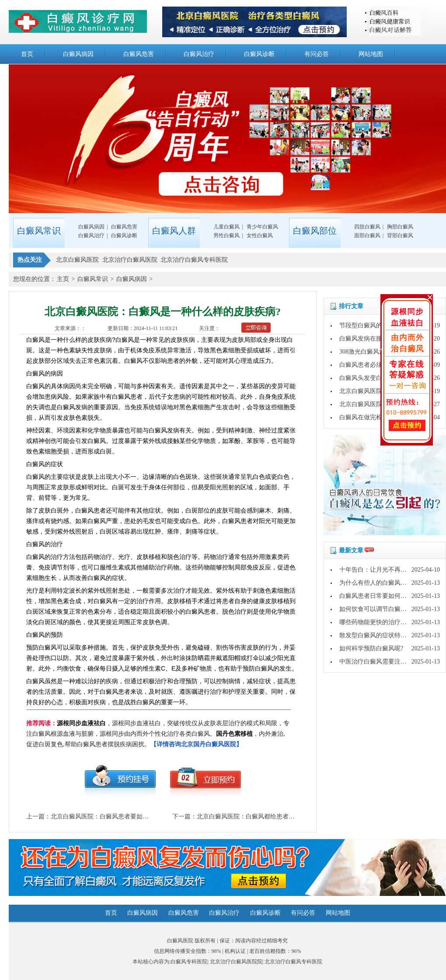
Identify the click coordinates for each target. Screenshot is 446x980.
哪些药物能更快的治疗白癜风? (380, 622)
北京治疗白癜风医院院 (236, 962)
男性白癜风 (226, 235)
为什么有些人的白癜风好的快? (380, 583)
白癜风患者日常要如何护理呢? (380, 596)
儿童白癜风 (226, 227)
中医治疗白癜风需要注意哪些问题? (387, 662)
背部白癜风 (400, 235)
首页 (27, 54)
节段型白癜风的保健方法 (373, 325)
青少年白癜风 (262, 227)
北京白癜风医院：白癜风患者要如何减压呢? (110, 817)
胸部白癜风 (400, 227)
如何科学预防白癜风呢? (371, 648)
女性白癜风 (260, 235)
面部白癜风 (367, 235)
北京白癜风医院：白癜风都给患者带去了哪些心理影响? (272, 817)
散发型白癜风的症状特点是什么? (383, 635)
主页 (63, 279)
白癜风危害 (139, 54)
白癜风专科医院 (189, 962)
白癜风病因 (78, 54)
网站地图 (371, 54)
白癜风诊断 (259, 54)
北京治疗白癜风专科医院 (293, 962)
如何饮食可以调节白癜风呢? (377, 609)
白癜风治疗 (199, 54)
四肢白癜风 (367, 227)
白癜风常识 (93, 279)
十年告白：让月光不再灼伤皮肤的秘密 (391, 570)
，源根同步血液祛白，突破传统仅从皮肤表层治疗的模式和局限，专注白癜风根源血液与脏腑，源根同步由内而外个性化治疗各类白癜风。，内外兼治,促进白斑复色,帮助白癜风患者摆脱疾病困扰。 (158, 734)
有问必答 (317, 54)
